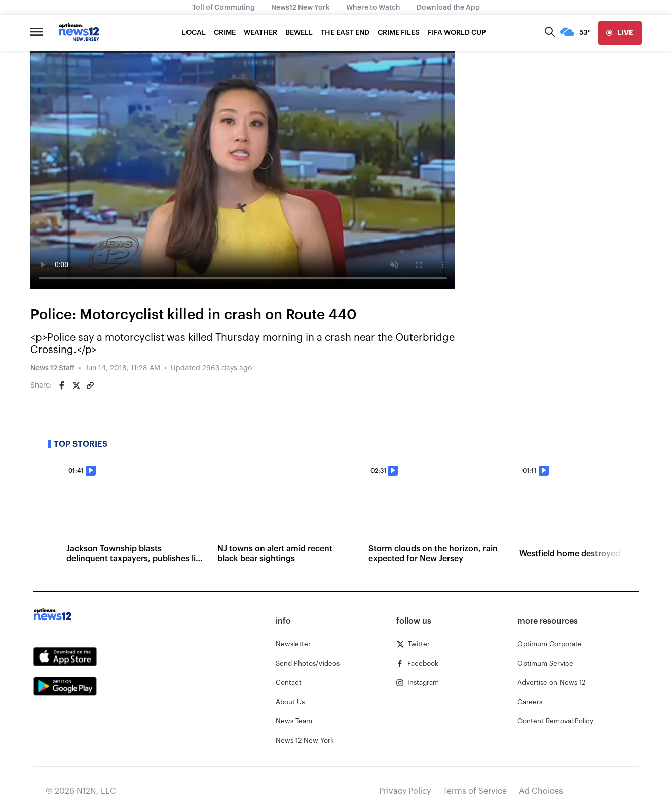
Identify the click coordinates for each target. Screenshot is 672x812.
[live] (620, 33)
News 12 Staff (52, 368)
